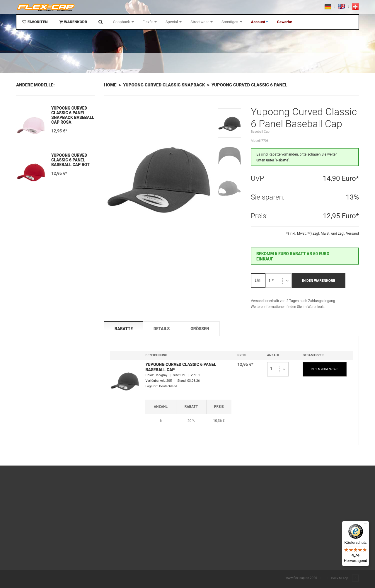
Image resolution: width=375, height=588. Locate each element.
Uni (258, 281)
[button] (260, 22)
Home (110, 85)
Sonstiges (232, 22)
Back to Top (345, 578)
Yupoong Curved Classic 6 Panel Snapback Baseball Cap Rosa (73, 115)
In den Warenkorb (319, 281)
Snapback (123, 22)
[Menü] (366, 524)
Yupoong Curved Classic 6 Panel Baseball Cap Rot (70, 160)
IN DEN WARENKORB (325, 369)
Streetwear (202, 22)
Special (174, 22)
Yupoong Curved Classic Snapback (164, 85)
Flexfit (150, 22)
